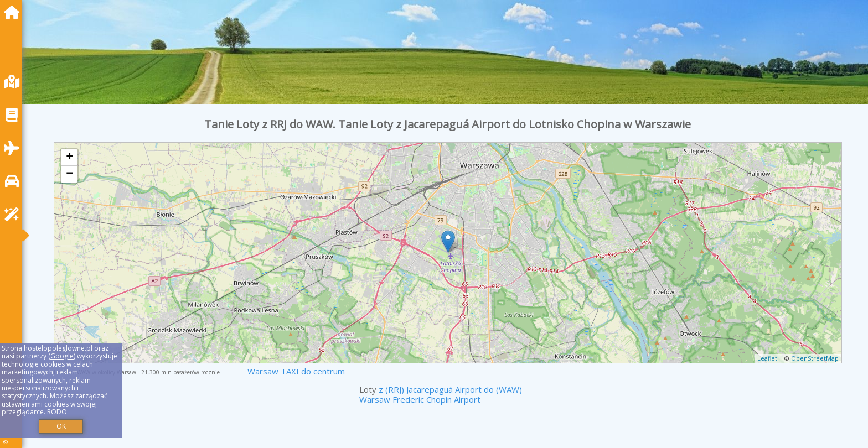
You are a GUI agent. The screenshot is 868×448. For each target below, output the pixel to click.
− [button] (69, 174)
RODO (57, 412)
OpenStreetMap (815, 358)
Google (62, 356)
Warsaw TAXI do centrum (296, 371)
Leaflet (767, 358)
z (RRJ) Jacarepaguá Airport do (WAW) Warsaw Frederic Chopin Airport (441, 394)
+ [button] (69, 158)
